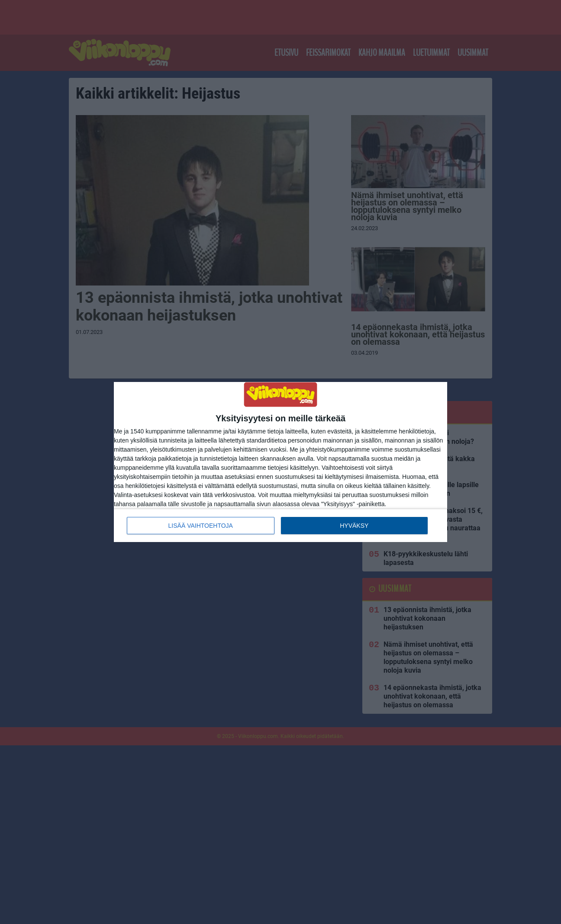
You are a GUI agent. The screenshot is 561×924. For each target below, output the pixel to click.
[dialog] (280, 462)
